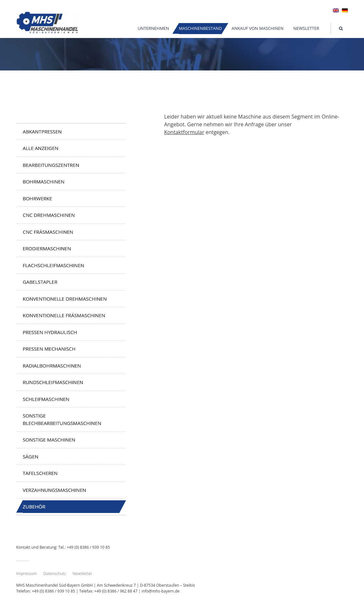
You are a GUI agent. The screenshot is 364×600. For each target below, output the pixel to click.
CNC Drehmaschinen (49, 215)
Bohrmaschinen (44, 181)
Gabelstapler (40, 282)
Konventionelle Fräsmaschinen (64, 315)
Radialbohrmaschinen (52, 366)
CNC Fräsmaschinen (48, 232)
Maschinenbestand (201, 28)
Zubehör (34, 506)
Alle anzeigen (41, 148)
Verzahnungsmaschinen (54, 490)
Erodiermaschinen (47, 248)
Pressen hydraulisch (50, 332)
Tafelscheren (40, 473)
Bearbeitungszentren (51, 165)
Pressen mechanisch (49, 349)
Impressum (26, 574)
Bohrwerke (38, 198)
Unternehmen (153, 28)
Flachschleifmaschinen (53, 265)
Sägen (31, 456)
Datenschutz (55, 574)
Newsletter (306, 28)
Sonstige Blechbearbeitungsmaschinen (62, 419)
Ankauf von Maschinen (257, 28)
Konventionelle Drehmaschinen (65, 299)
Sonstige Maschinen (49, 440)
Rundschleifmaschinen (53, 382)
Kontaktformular (184, 132)
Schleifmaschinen (46, 399)
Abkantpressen (42, 131)
